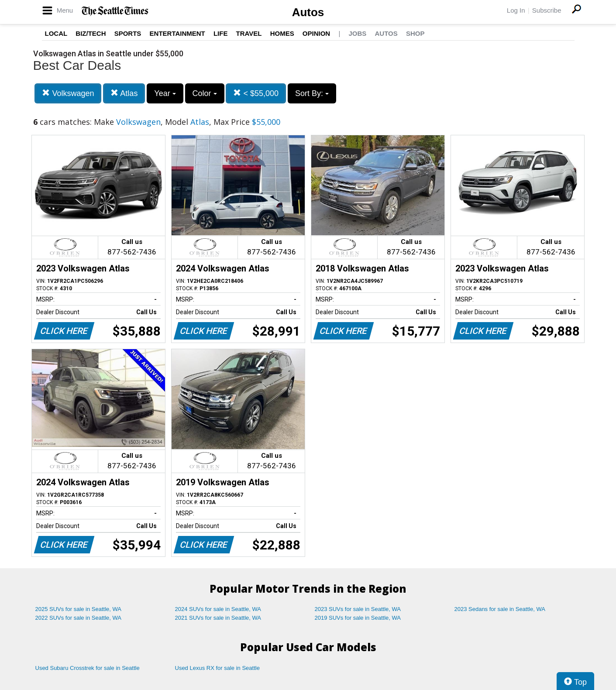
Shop (415, 33)
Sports (128, 33)
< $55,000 (256, 93)
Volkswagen (68, 93)
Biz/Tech (91, 33)
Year (165, 93)
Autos (308, 12)
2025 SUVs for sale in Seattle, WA (79, 609)
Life (221, 33)
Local (56, 33)
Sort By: (312, 93)
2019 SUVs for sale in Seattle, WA (358, 618)
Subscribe (547, 10)
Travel (249, 33)
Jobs (357, 33)
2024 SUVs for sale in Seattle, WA (218, 609)
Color (205, 93)
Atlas (124, 93)
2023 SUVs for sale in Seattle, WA (358, 609)
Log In (516, 10)
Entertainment (177, 33)
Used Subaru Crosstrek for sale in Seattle (88, 668)
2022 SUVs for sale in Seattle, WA (79, 618)
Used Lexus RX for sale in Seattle (217, 668)
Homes (282, 33)
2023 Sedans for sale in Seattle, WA (500, 609)
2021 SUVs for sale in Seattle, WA (218, 618)
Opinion (316, 33)
